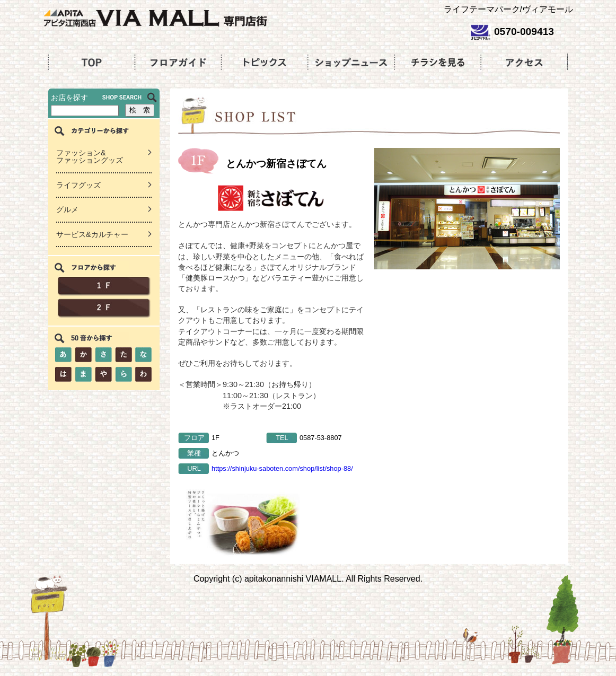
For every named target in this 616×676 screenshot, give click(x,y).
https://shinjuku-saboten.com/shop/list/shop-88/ (282, 468)
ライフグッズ (78, 185)
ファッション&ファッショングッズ (90, 157)
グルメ (67, 209)
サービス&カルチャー (92, 234)
